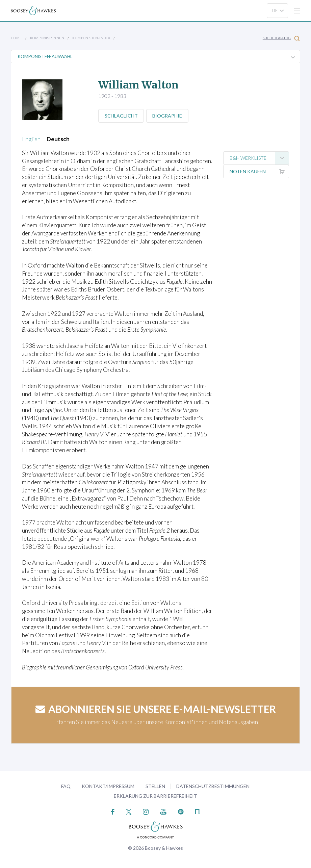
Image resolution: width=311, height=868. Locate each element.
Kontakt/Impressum (108, 786)
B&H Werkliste (259, 158)
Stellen (155, 786)
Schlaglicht (121, 116)
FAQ (66, 786)
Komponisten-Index (91, 38)
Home (16, 38)
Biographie (168, 116)
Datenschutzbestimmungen (213, 786)
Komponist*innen (47, 38)
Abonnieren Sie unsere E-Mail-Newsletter (156, 709)
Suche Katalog (281, 38)
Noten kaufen (259, 172)
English (31, 139)
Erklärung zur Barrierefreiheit (155, 796)
